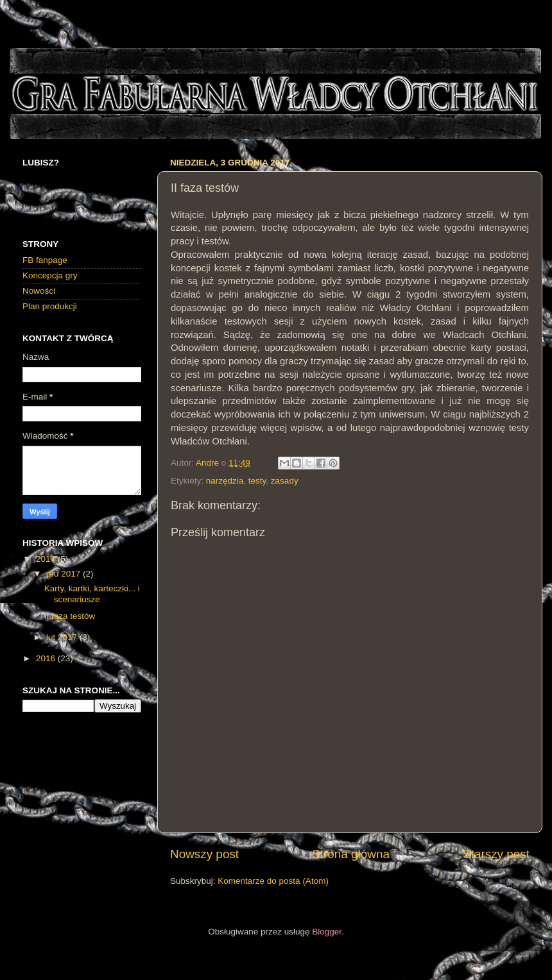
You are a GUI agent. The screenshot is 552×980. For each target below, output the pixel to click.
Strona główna (351, 854)
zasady (285, 481)
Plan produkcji (50, 306)
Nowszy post (204, 854)
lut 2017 (63, 637)
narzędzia (225, 481)
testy (257, 481)
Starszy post (496, 854)
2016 (47, 658)
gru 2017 (65, 574)
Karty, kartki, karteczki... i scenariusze (92, 594)
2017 (47, 559)
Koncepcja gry (50, 275)
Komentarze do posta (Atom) (273, 881)
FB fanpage (45, 260)
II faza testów (70, 616)
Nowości (39, 291)
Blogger (327, 932)
